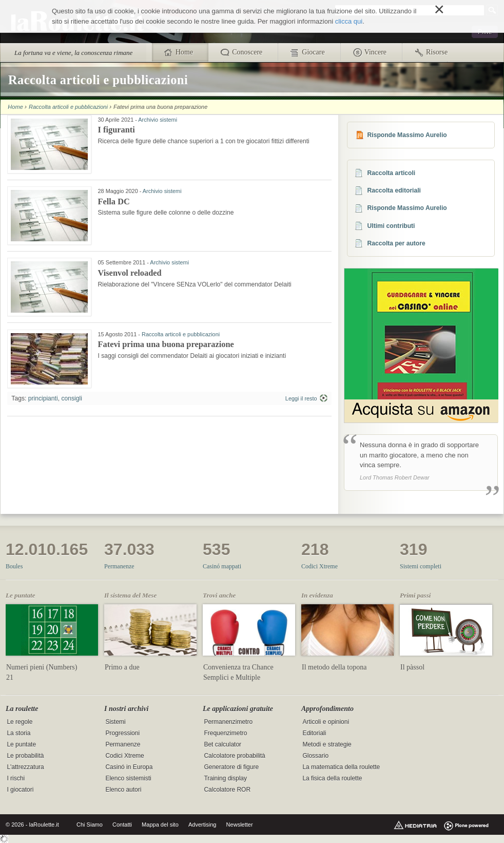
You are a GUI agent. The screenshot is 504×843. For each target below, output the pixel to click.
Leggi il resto (301, 398)
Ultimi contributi (391, 226)
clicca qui (349, 21)
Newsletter (240, 825)
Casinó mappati (222, 566)
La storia (18, 733)
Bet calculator (222, 744)
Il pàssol (412, 667)
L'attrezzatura (25, 767)
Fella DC (113, 202)
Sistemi (115, 722)
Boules (14, 566)
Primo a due (122, 667)
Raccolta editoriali (394, 190)
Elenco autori (123, 790)
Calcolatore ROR (227, 790)
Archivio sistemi (158, 120)
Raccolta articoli (392, 173)
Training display (225, 778)
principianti (43, 398)
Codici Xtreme (319, 566)
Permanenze (119, 566)
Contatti (122, 825)
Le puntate (21, 744)
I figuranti (116, 130)
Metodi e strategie (327, 744)
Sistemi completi (421, 566)
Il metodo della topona (334, 667)
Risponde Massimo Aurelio (407, 135)
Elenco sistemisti (128, 778)
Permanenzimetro (228, 722)
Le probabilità (25, 756)
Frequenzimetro (225, 733)
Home (15, 107)
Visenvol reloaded (129, 273)
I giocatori (20, 790)
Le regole (20, 722)
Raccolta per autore (396, 243)
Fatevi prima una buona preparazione (166, 344)
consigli (71, 398)
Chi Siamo (90, 825)
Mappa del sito (160, 825)
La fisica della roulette (332, 778)
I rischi (16, 778)
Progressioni (122, 733)
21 (10, 677)
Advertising (202, 825)
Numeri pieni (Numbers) (42, 667)
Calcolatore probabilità (234, 756)
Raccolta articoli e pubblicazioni (68, 107)
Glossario (315, 756)
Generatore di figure (231, 767)
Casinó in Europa (129, 767)
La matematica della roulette (341, 767)
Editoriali (314, 733)
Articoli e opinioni (326, 722)
